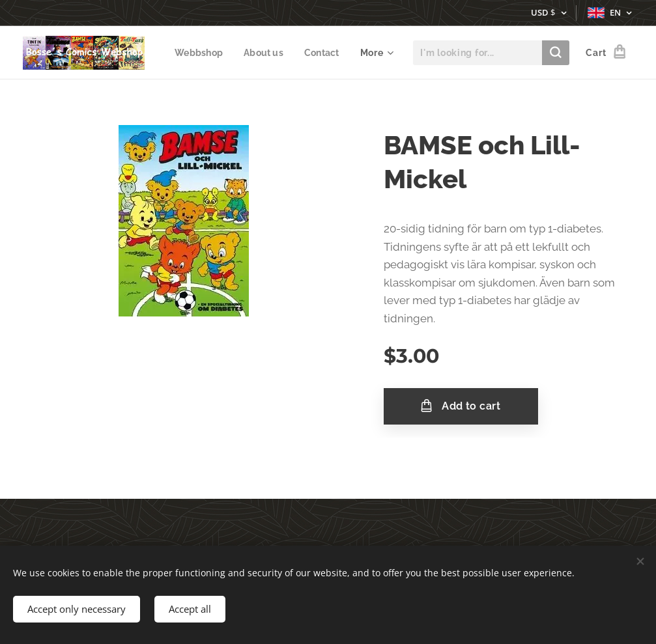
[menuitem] (254, 53)
